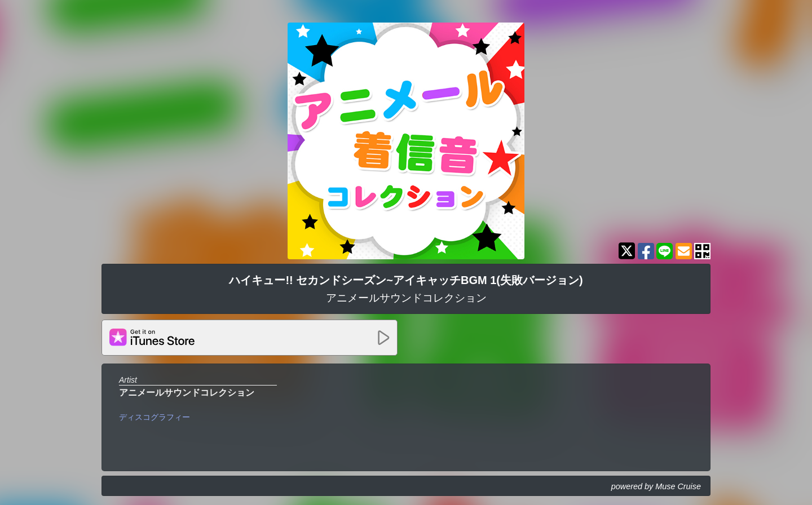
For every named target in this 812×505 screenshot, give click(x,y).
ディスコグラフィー (155, 417)
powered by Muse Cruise (656, 486)
